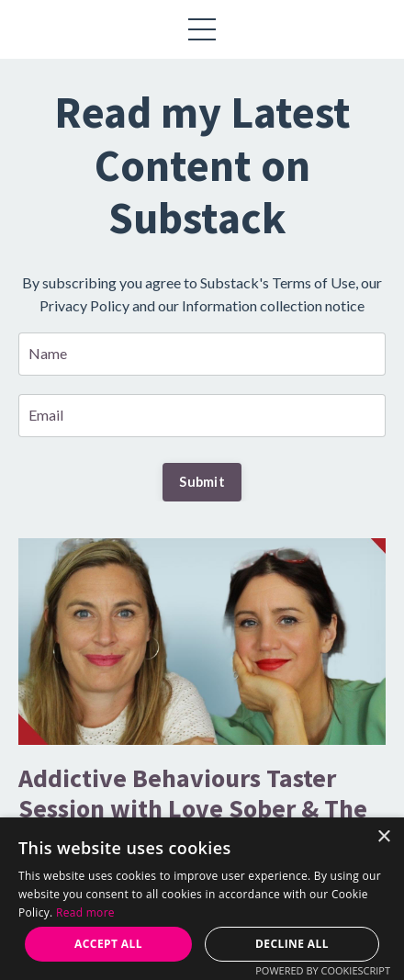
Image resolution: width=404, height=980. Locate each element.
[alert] (202, 899)
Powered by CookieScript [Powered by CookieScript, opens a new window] (323, 970)
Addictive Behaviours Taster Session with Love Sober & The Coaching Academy (193, 810)
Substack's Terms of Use (278, 282)
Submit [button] (202, 482)
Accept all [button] (108, 944)
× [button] (383, 837)
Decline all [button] (292, 944)
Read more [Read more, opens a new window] (85, 912)
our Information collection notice (261, 305)
